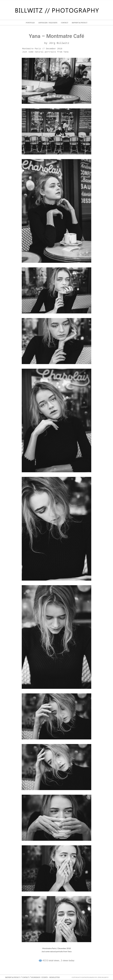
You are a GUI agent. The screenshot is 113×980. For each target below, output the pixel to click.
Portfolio (30, 23)
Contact (65, 23)
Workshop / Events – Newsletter (45, 978)
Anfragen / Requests (48, 23)
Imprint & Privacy (80, 23)
